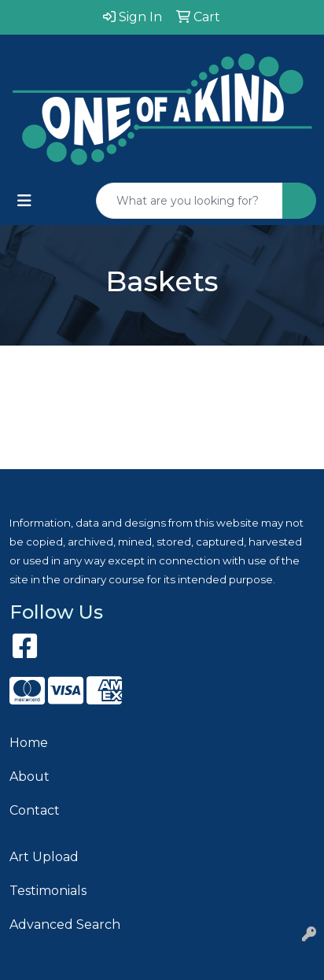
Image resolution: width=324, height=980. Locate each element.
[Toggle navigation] (24, 201)
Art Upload (44, 857)
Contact (35, 810)
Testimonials (48, 891)
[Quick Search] (190, 201)
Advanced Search (65, 925)
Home (29, 743)
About (29, 777)
